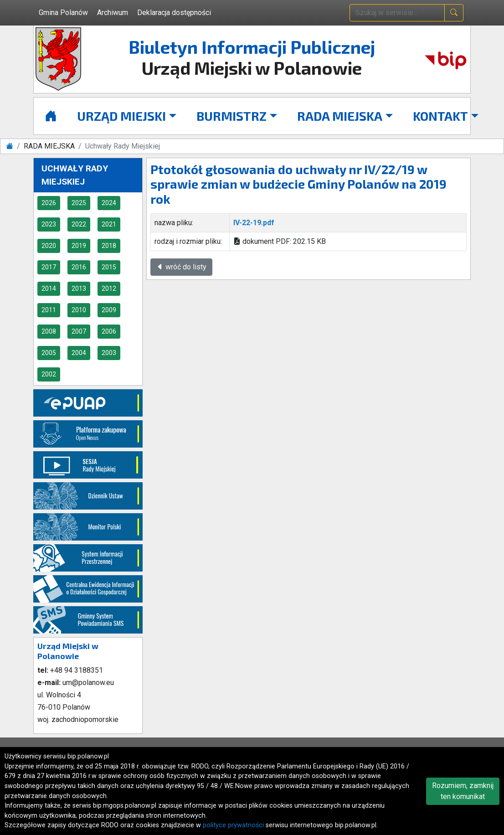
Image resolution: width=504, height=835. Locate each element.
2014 (49, 289)
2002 (49, 374)
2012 (109, 289)
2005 (49, 353)
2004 (79, 353)
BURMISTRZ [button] (231, 116)
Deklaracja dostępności (174, 13)
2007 (79, 331)
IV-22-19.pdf (254, 223)
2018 (109, 246)
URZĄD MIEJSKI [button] (121, 116)
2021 (109, 224)
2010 (79, 310)
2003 (109, 353)
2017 (49, 267)
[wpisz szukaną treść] (397, 13)
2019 (79, 246)
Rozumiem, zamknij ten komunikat (463, 791)
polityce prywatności (233, 825)
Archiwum (113, 13)
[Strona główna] (51, 116)
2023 (49, 224)
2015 (109, 267)
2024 (109, 203)
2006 (109, 331)
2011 (49, 310)
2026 (49, 203)
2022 (79, 224)
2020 (49, 246)
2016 (79, 267)
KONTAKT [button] (440, 116)
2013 (79, 289)
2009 (109, 310)
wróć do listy (181, 267)
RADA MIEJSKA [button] (340, 116)
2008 (49, 331)
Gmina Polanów (63, 13)
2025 (79, 203)
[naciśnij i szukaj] (454, 13)
